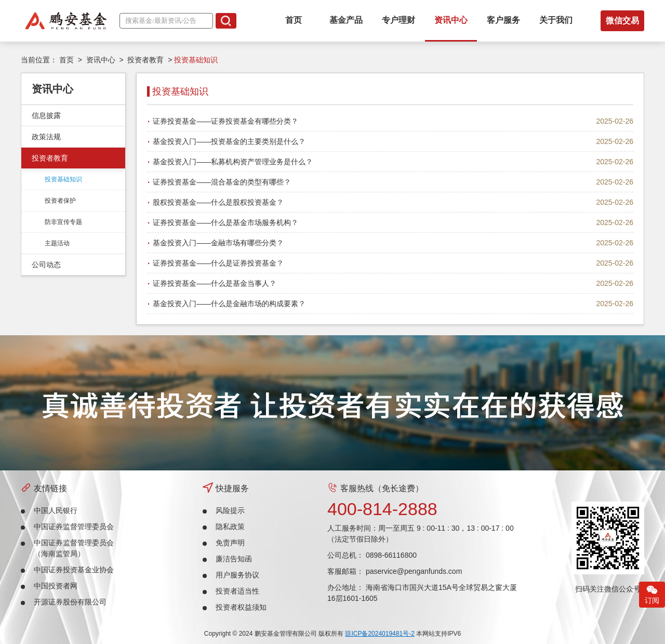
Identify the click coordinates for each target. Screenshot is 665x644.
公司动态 (46, 265)
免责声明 (230, 543)
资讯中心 (451, 20)
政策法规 (46, 137)
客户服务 (503, 20)
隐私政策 (230, 527)
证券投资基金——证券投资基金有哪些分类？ (225, 121)
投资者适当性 (237, 591)
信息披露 (46, 115)
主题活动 (57, 243)
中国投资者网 (56, 586)
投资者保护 (60, 201)
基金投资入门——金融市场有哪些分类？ (218, 243)
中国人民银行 (56, 510)
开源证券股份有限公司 (70, 602)
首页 (294, 20)
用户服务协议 (237, 575)
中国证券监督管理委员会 (74, 527)
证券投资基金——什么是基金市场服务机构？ (225, 222)
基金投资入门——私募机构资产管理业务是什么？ (233, 162)
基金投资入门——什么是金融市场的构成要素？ (229, 304)
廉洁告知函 (234, 559)
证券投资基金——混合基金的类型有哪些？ (222, 182)
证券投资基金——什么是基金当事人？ (215, 283)
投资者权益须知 (241, 607)
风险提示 (230, 510)
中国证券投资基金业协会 (74, 570)
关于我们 (556, 20)
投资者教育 (145, 60)
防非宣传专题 (63, 222)
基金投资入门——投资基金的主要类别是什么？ (229, 141)
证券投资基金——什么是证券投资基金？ (218, 263)
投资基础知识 (63, 179)
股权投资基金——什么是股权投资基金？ (218, 202)
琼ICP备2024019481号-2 (380, 634)
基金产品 (346, 20)
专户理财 (398, 20)
